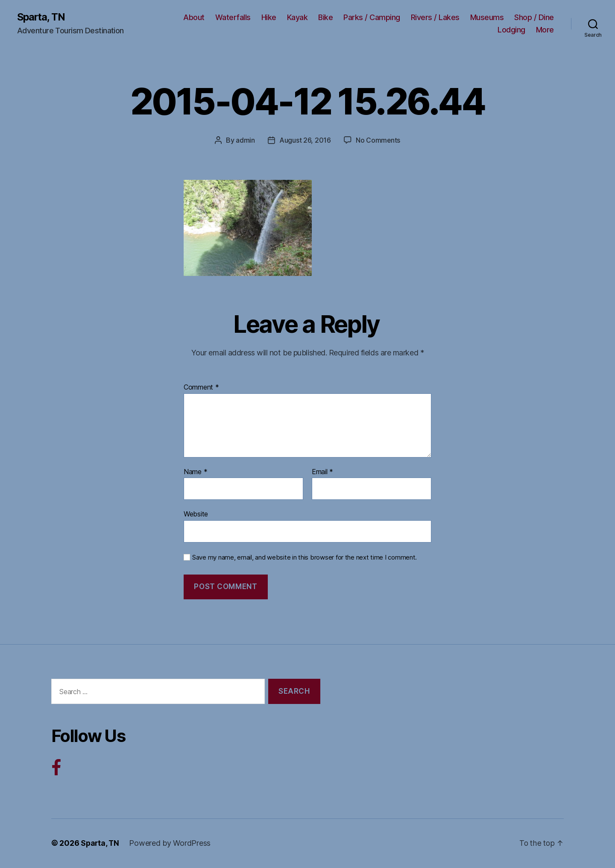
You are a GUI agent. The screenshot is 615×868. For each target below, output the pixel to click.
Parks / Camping (372, 17)
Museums (487, 17)
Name (195, 472)
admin (245, 141)
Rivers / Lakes (435, 17)
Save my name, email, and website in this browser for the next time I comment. (305, 557)
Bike (325, 17)
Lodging (511, 30)
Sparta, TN (42, 17)
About (194, 17)
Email (322, 472)
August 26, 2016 (305, 141)
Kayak (297, 17)
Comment (201, 387)
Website (196, 514)
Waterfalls (233, 17)
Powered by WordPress (171, 844)
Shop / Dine (534, 17)
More (545, 30)
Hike (269, 17)
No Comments (378, 141)
